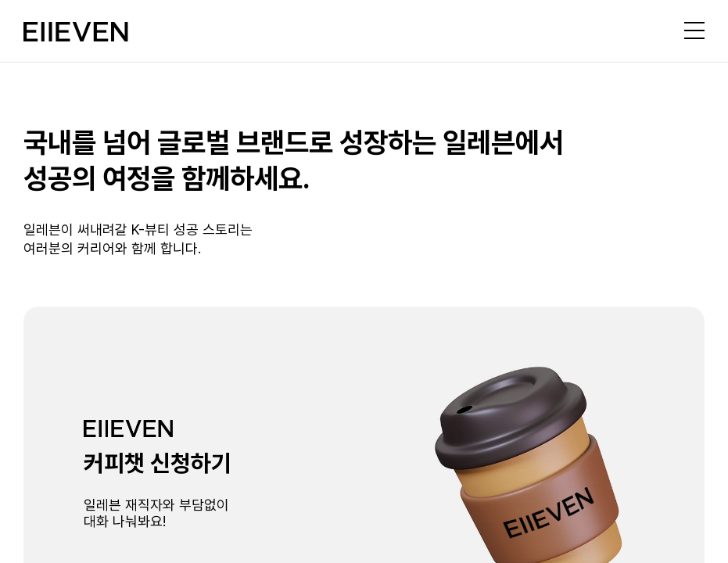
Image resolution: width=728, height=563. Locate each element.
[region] (364, 281)
